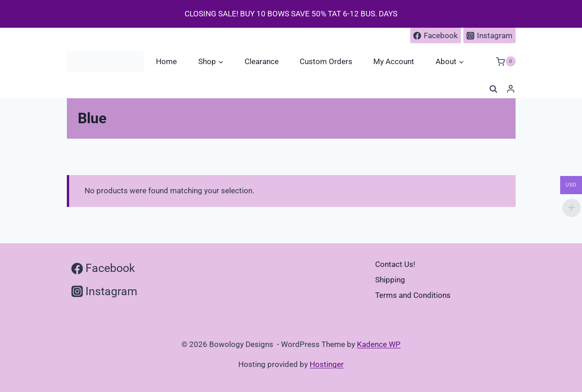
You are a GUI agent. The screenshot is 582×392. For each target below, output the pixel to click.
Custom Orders (326, 61)
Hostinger (327, 364)
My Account (394, 61)
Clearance (262, 61)
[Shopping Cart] (506, 62)
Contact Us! (395, 264)
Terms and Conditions (413, 295)
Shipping (390, 280)
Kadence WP (379, 344)
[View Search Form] (493, 89)
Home (166, 61)
